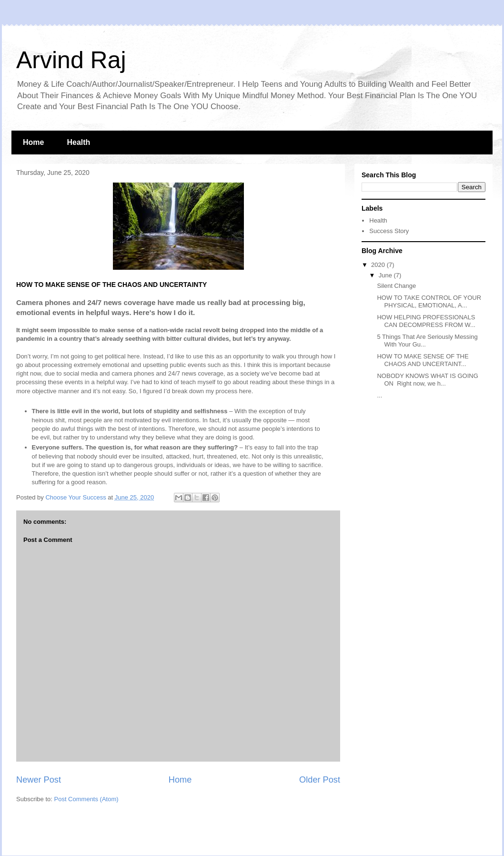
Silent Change (396, 286)
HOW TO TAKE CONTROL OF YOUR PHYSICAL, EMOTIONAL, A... (429, 301)
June (386, 275)
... (379, 395)
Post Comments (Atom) (86, 799)
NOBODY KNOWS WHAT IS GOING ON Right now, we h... (427, 380)
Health (78, 142)
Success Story (389, 231)
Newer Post (39, 780)
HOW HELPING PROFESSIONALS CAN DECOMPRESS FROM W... (426, 321)
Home (33, 142)
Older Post (320, 780)
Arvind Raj (71, 60)
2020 (379, 265)
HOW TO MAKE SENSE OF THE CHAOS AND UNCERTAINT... (423, 360)
